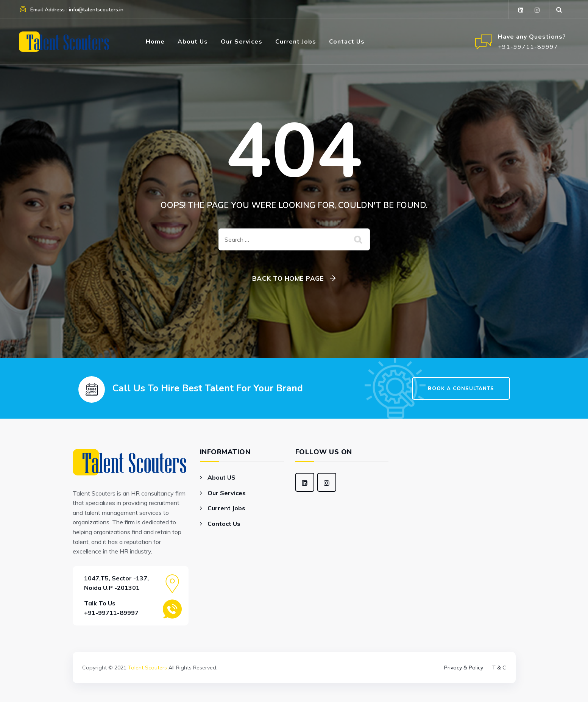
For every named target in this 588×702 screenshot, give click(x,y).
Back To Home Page (288, 278)
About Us (193, 42)
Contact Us (347, 42)
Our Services (242, 42)
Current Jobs (296, 42)
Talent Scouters (147, 668)
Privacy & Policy (464, 668)
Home (155, 42)
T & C (499, 668)
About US (221, 477)
